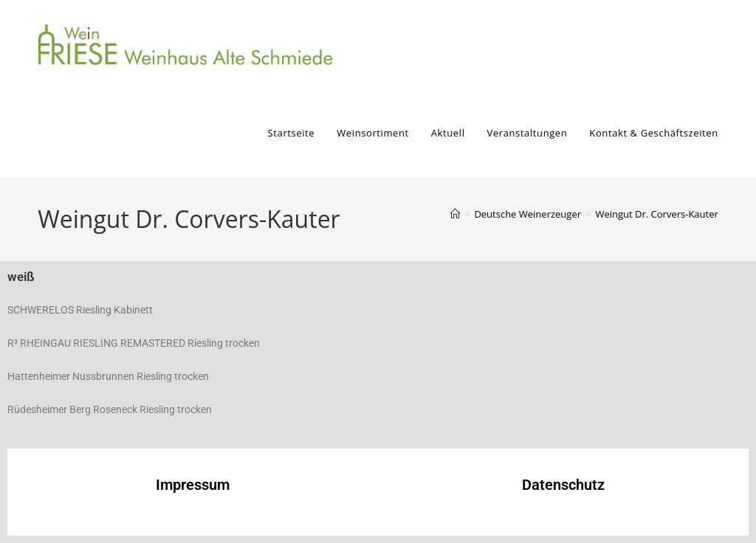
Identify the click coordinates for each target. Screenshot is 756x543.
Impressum (193, 485)
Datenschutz (563, 485)
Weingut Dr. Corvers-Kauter (656, 214)
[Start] (455, 214)
